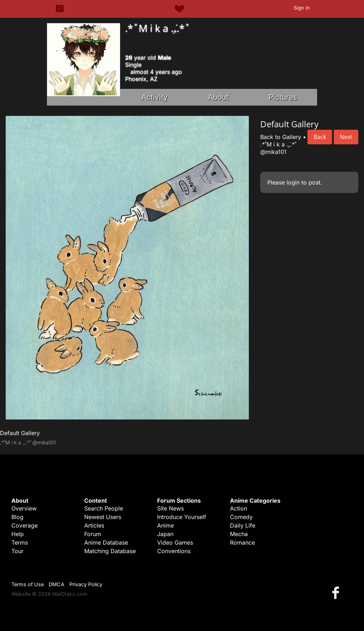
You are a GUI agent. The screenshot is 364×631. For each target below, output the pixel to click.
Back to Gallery (281, 137)
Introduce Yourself (182, 517)
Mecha (239, 534)
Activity (155, 97)
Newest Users (103, 517)
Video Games (175, 542)
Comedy (241, 517)
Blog (17, 517)
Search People (104, 508)
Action (239, 508)
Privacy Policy (86, 584)
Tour (17, 551)
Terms (20, 542)
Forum (93, 534)
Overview (24, 508)
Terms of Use (28, 584)
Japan (165, 534)
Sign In (302, 8)
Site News (170, 508)
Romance (242, 542)
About (218, 97)
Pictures (283, 97)
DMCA (57, 584)
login (293, 182)
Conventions (174, 551)
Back (320, 137)
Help (18, 534)
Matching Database (110, 551)
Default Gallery (20, 433)
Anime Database (106, 542)
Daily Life (243, 525)
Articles (94, 525)
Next (346, 137)
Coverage (25, 525)
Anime (165, 525)
